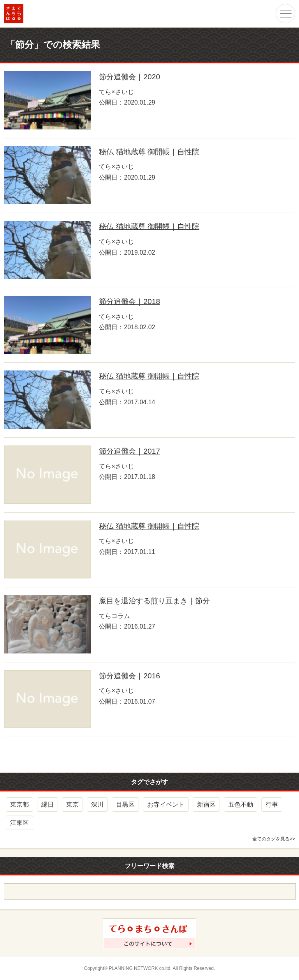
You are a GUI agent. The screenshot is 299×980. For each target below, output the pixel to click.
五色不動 (241, 804)
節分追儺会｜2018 (129, 301)
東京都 (19, 804)
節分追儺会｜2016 (129, 676)
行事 (272, 804)
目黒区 (125, 804)
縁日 (47, 804)
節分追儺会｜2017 (129, 451)
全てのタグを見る (271, 839)
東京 (72, 804)
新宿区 (206, 804)
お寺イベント (166, 804)
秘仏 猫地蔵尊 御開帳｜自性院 (149, 152)
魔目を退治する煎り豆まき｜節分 (154, 601)
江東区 (19, 823)
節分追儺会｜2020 (129, 77)
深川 (97, 804)
